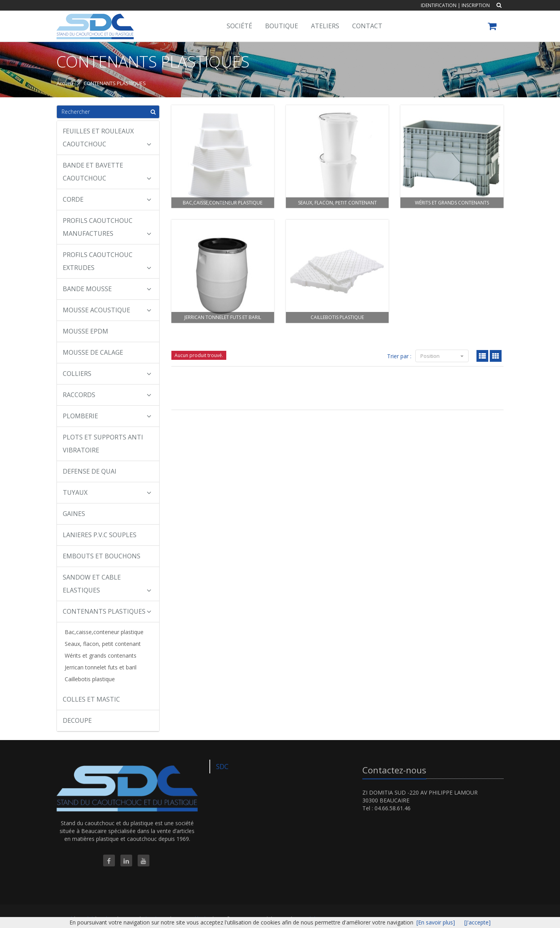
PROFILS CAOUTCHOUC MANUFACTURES (107, 227)
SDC (222, 766)
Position (442, 356)
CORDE (107, 199)
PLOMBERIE (107, 416)
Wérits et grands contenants (101, 655)
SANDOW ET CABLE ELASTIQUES (107, 584)
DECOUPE (77, 720)
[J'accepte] (477, 922)
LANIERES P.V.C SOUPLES (100, 535)
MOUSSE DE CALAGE (93, 352)
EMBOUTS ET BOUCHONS (102, 556)
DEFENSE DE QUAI (90, 471)
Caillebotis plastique (90, 679)
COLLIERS (107, 374)
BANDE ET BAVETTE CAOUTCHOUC (107, 172)
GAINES (74, 514)
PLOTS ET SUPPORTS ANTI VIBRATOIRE (103, 444)
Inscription (476, 5)
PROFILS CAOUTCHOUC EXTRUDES (107, 261)
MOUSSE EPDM (85, 331)
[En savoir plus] (436, 922)
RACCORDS (107, 395)
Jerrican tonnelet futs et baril (101, 667)
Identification (439, 5)
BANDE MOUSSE (107, 289)
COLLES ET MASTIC (91, 699)
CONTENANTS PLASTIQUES (107, 611)
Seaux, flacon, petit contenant (103, 644)
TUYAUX (107, 492)
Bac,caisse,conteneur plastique (104, 632)
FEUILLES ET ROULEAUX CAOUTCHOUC (107, 138)
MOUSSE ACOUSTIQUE (107, 310)
